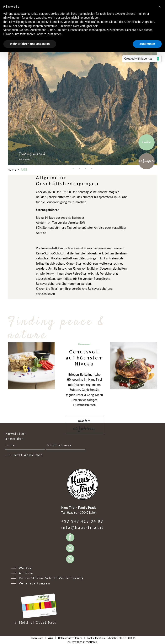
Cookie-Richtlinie (96, 638)
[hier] (55, 289)
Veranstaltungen (35, 583)
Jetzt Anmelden (28, 455)
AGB (51, 638)
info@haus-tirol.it (82, 527)
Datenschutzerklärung (70, 638)
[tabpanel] (82, 90)
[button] (160, 7)
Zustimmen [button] (147, 44)
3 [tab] (86, 168)
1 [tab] (73, 168)
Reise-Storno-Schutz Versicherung (51, 578)
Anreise (26, 573)
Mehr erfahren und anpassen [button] (30, 44)
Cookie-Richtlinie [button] (72, 18)
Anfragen (147, 161)
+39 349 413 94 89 (82, 521)
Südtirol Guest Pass (38, 623)
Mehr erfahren (84, 425)
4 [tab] (92, 168)
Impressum (37, 638)
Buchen (147, 142)
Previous (5, 90)
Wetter (25, 568)
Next (160, 90)
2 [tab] (79, 168)
